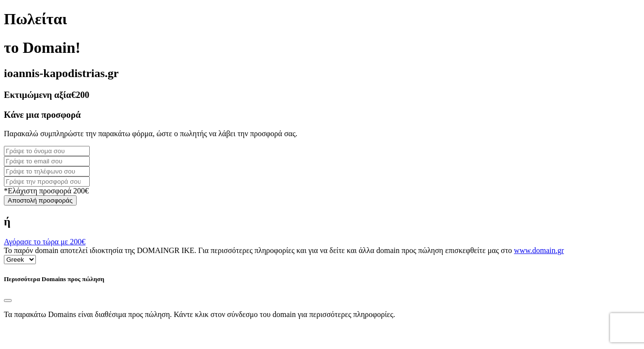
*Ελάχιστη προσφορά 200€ (46, 191)
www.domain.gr (539, 250)
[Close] (8, 301)
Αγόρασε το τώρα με (45, 242)
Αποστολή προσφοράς (40, 200)
